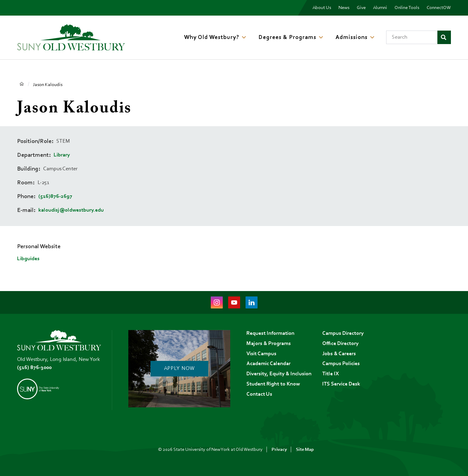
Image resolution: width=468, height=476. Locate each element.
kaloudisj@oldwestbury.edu (71, 210)
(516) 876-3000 (34, 368)
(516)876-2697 (55, 197)
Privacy (279, 450)
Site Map (305, 450)
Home (21, 84)
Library (62, 155)
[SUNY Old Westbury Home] (71, 37)
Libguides (28, 259)
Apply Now (179, 369)
